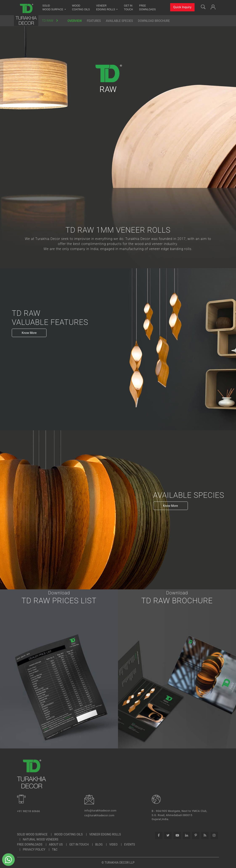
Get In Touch (79, 844)
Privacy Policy (34, 850)
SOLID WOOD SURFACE (32, 834)
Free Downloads (148, 8)
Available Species (119, 21)
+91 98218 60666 (29, 811)
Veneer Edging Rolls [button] (106, 8)
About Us (56, 844)
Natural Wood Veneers (40, 839)
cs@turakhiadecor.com (99, 815)
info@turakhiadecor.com (100, 811)
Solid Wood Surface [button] (53, 8)
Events (129, 844)
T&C (55, 850)
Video (113, 844)
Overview (75, 21)
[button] (213, 6)
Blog (99, 844)
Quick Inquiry (182, 7)
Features (94, 21)
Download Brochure (154, 21)
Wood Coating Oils (81, 8)
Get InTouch (128, 8)
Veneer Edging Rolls (105, 834)
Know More (29, 333)
